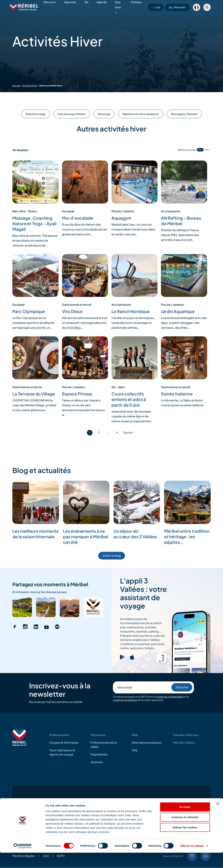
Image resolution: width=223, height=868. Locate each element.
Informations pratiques (147, 743)
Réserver (177, 7)
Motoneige (104, 114)
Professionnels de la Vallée (104, 745)
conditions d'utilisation (125, 700)
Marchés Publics (184, 743)
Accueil (16, 86)
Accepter (185, 822)
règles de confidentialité (170, 697)
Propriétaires (99, 754)
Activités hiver (30, 86)
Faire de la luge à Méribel (72, 114)
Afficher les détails (192, 861)
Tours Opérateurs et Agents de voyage (62, 752)
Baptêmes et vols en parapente (141, 114)
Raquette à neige (36, 114)
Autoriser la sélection (185, 832)
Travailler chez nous (186, 735)
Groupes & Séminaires (64, 743)
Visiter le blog (112, 556)
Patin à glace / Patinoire (184, 114)
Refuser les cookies (185, 843)
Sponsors (97, 762)
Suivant (128, 432)
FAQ (134, 750)
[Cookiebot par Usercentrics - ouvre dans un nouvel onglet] (23, 861)
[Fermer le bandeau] (218, 819)
